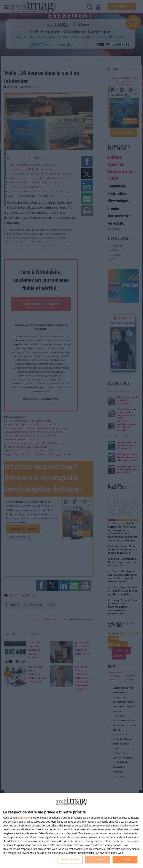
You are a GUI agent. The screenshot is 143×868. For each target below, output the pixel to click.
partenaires (24, 818)
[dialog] (71, 831)
